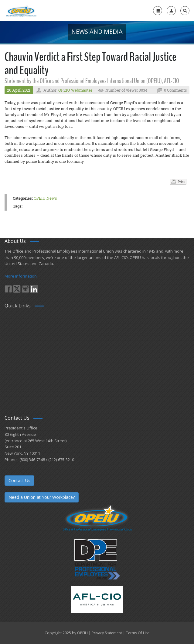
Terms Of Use (138, 633)
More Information (21, 276)
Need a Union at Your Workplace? (42, 497)
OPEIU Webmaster (75, 90)
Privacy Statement (107, 633)
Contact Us (19, 480)
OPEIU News (45, 198)
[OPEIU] (21, 11)
